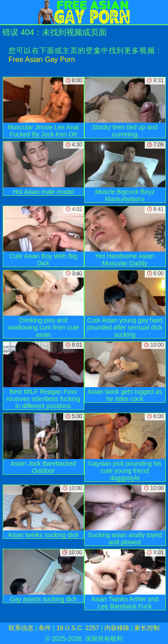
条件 (45, 628)
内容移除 (117, 628)
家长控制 (147, 628)
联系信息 (21, 628)
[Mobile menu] (8, 12)
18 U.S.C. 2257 (78, 628)
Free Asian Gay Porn (42, 60)
